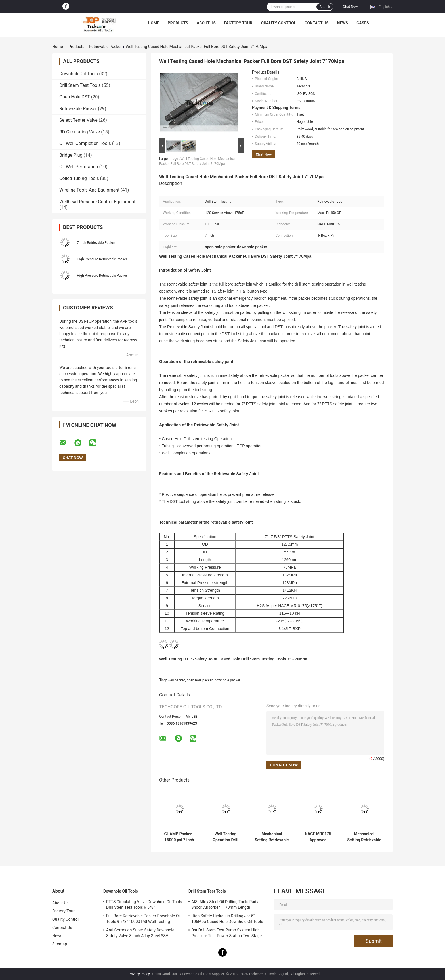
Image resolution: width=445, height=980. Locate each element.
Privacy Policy (139, 974)
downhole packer (227, 680)
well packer (176, 680)
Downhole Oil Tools (79, 74)
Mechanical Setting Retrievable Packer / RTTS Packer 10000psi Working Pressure (272, 837)
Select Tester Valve (78, 120)
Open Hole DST (75, 97)
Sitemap (60, 944)
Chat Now (350, 7)
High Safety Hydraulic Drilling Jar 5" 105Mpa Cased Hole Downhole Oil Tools (227, 919)
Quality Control (278, 23)
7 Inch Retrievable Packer (96, 243)
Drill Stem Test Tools (80, 85)
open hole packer (200, 680)
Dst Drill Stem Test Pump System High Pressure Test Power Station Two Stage (226, 933)
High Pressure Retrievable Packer (102, 259)
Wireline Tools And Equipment (89, 190)
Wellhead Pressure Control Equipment (97, 202)
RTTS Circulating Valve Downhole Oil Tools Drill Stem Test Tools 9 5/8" (144, 905)
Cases (363, 23)
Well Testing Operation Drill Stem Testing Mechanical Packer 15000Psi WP (226, 837)
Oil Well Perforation (79, 167)
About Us (206, 23)
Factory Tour (238, 23)
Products (178, 23)
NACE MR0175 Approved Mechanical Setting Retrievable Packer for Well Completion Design (318, 837)
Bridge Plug (71, 155)
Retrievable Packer (105, 47)
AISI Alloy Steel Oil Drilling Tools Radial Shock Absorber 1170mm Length (226, 905)
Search (325, 7)
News (343, 23)
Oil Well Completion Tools (85, 143)
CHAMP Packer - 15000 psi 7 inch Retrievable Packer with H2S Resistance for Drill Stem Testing (179, 837)
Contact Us (316, 23)
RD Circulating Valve (80, 132)
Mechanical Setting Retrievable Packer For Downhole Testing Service (364, 837)
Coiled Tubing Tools (79, 178)
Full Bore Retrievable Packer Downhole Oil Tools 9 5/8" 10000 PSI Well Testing (143, 919)
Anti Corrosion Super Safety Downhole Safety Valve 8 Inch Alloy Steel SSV (140, 933)
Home (154, 23)
